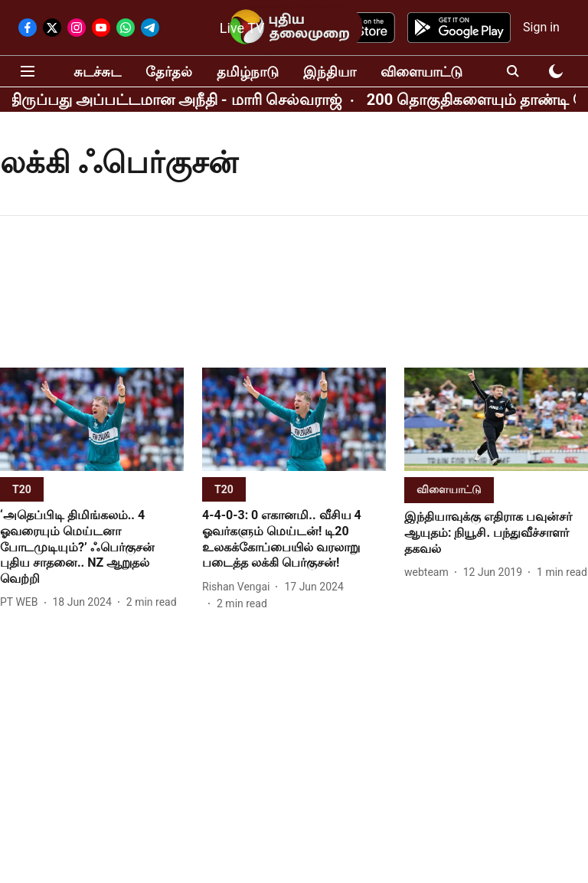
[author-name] (22, 602)
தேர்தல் (169, 72)
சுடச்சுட (97, 72)
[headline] (92, 548)
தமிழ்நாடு (248, 72)
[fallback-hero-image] (92, 419)
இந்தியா (330, 72)
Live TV (242, 28)
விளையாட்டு (421, 72)
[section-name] (22, 489)
